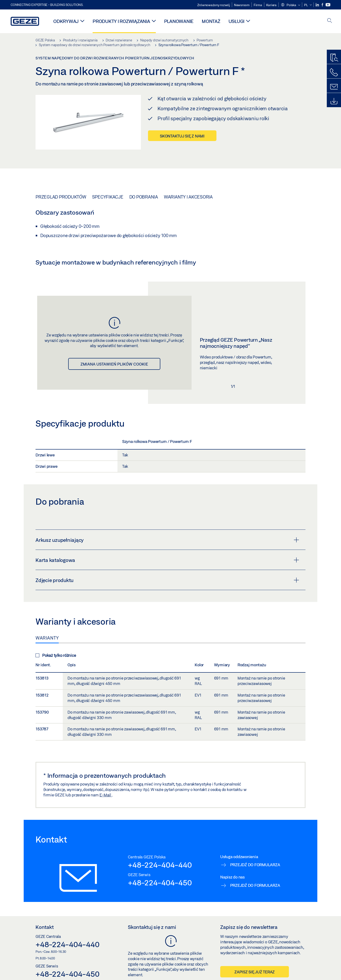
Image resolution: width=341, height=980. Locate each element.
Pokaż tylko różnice (56, 655)
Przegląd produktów (61, 197)
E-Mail (106, 795)
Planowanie (179, 21)
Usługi (237, 21)
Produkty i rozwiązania (121, 21)
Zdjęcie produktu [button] (167, 580)
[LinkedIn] (318, 5)
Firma (258, 5)
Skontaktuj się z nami (182, 136)
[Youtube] (328, 5)
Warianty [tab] (47, 638)
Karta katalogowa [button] (167, 560)
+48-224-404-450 (160, 883)
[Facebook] (323, 5)
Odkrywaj (66, 21)
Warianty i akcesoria (188, 197)
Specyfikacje (108, 197)
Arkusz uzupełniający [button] (167, 540)
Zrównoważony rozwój (214, 5)
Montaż (211, 21)
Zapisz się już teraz (255, 972)
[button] (290, 5)
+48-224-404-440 (160, 865)
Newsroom (242, 5)
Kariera (271, 5)
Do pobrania (144, 197)
